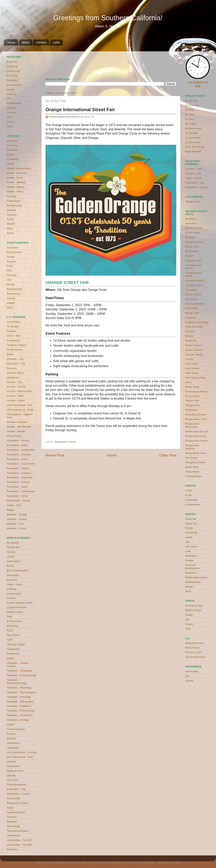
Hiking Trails (192, 313)
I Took (189, 491)
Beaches (190, 237)
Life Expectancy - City (19, 405)
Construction (14, 594)
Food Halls (191, 308)
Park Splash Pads (195, 378)
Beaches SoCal (194, 242)
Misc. (10, 99)
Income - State (15, 396)
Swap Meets (192, 472)
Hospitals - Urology (18, 720)
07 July (189, 119)
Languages (13, 748)
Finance (11, 261)
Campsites (191, 290)
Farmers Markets (195, 304)
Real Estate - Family (19, 501)
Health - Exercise (17, 173)
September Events (65, 442)
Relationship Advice (197, 577)
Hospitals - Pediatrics (19, 706)
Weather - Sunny (16, 528)
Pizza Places (14, 436)
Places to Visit (193, 652)
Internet (11, 738)
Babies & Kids (193, 610)
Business (12, 62)
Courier (11, 598)
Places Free (192, 401)
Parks (189, 382)
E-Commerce (14, 621)
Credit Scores (15, 350)
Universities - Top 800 (19, 845)
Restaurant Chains (18, 803)
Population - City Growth (21, 464)
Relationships (15, 205)
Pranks (189, 624)
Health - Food (15, 178)
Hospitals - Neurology (19, 688)
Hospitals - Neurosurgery (21, 692)
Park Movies (192, 368)
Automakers (14, 561)
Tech (10, 117)
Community (13, 71)
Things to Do (193, 202)
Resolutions (14, 294)
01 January (192, 101)
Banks (10, 566)
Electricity (12, 626)
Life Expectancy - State (20, 410)
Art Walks (191, 219)
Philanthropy (14, 103)
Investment (13, 743)
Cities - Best (14, 336)
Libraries (190, 331)
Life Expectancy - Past (20, 757)
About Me (191, 519)
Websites (12, 849)
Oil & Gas (12, 780)
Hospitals (191, 318)
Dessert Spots (193, 294)
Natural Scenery (194, 643)
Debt (10, 617)
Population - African (18, 441)
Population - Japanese (20, 477)
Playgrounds (192, 405)
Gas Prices (13, 635)
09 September (193, 128)
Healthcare (13, 377)
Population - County (197, 187)
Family (11, 155)
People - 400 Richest (19, 427)
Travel (10, 122)
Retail (10, 808)
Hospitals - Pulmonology (21, 711)
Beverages (13, 575)
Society (11, 298)
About (26, 42)
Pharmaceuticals (16, 785)
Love (188, 551)
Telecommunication (18, 831)
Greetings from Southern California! (108, 18)
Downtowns (192, 299)
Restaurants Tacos (196, 453)
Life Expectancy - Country (22, 752)
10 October (192, 133)
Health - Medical (16, 182)
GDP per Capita (16, 644)
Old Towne (98, 426)
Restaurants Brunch (197, 431)
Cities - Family (193, 178)
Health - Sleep (15, 192)
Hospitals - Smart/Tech (20, 715)
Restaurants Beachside (192, 425)
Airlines (11, 552)
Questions (191, 573)
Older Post (168, 455)
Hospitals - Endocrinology (22, 675)
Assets (11, 557)
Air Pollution (14, 322)
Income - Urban (16, 400)
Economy (12, 76)
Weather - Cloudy (17, 514)
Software (12, 822)
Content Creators (17, 345)
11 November (193, 138)
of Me (188, 495)
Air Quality (13, 326)
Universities (13, 835)
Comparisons (193, 504)
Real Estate (13, 798)
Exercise (12, 368)
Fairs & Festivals (195, 147)
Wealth (11, 224)
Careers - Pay (193, 173)
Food (10, 266)
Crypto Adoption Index (20, 603)
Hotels (10, 724)
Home (11, 42)
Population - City (16, 789)
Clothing (12, 589)
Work (10, 126)
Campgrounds (193, 260)
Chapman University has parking (93, 390)
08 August (191, 124)
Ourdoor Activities (17, 422)
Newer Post (55, 455)
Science (11, 108)
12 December (193, 142)
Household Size (16, 729)
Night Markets (193, 151)
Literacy (11, 762)
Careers (11, 331)
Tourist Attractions (195, 657)
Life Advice (191, 547)
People (189, 560)
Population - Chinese (19, 454)
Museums (191, 341)
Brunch (189, 256)
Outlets (189, 359)
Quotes (189, 681)
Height (11, 658)
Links (56, 42)
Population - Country (19, 794)
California (12, 66)
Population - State (17, 487)
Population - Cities (17, 459)
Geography (13, 649)
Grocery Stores (16, 373)
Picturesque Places (196, 392)
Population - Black (17, 445)
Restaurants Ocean (196, 441)
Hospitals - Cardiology (19, 671)
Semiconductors (16, 812)
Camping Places (195, 281)
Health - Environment (19, 168)
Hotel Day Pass (194, 327)
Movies (189, 336)
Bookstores (192, 251)
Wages (11, 510)
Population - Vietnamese (21, 491)
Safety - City (14, 505)
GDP (10, 640)
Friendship (13, 159)
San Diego (191, 458)
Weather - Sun (15, 524)
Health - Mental (16, 187)
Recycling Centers (196, 415)
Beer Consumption (18, 570)
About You (191, 524)
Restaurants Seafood (192, 447)
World (10, 233)
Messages (191, 556)
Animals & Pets (194, 606)
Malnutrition (13, 766)
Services (12, 112)
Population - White (17, 496)
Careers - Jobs (194, 169)
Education (13, 80)
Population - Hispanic (19, 473)
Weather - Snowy (17, 519)
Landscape (192, 500)
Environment (14, 85)
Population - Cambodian (21, 450)
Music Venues (193, 345)
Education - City (16, 364)
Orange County (194, 354)
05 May (189, 110)
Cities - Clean (15, 584)
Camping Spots (194, 285)
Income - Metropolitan (19, 391)
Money (11, 284)
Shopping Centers (196, 462)
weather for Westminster (172, 63)
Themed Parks (194, 476)
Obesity (11, 775)
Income (11, 734)
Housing (12, 94)
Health (11, 89)
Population (191, 410)
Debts (10, 354)
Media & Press (15, 771)
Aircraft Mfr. (13, 547)
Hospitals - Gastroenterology (17, 681)
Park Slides (192, 373)
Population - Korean (18, 482)
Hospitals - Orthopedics (20, 702)
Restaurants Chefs (196, 436)
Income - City (14, 382)
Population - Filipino (18, 468)
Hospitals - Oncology (19, 697)
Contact (41, 42)
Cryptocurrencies (17, 607)
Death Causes (15, 612)
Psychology (13, 201)
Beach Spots (193, 233)
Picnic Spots (192, 387)
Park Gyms (192, 364)
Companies (13, 340)
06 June (190, 115)
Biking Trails (192, 247)
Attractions (191, 223)
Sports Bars (192, 467)
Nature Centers (194, 350)
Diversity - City (15, 359)
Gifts (9, 271)
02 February (192, 105)
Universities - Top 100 (19, 840)
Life (9, 280)
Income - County (16, 387)
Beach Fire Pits (194, 228)
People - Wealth (16, 431)
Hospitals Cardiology (197, 322)
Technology (13, 826)
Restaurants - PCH (196, 419)
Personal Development (193, 567)
